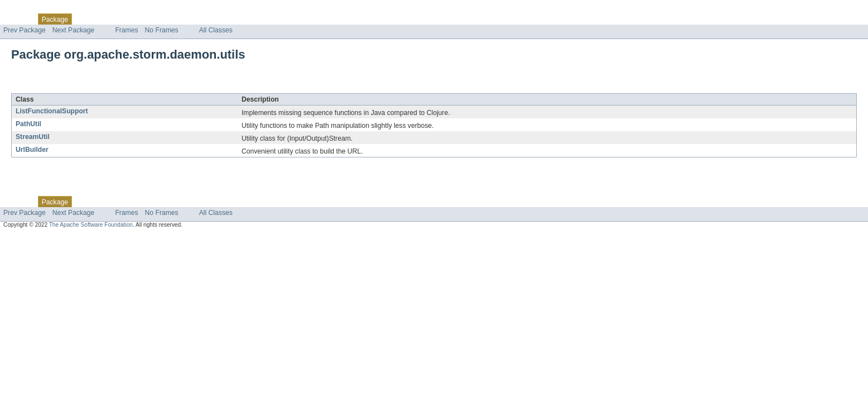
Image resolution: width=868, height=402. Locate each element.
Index (191, 19)
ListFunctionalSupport (52, 111)
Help (213, 19)
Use (108, 19)
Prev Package (25, 30)
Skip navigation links (31, 9)
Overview (18, 19)
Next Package (74, 30)
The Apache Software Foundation (91, 225)
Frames (126, 30)
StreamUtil (33, 137)
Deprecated (159, 19)
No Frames (162, 30)
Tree (127, 19)
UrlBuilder (32, 150)
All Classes (216, 30)
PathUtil (28, 124)
